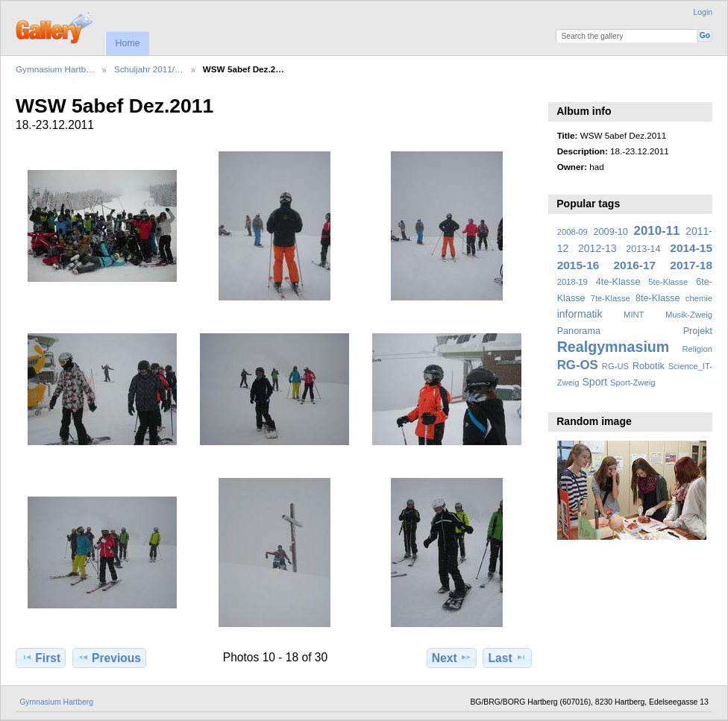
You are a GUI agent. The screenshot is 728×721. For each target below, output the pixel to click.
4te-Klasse (618, 282)
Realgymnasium (614, 347)
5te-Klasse (668, 282)
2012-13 (597, 248)
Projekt (698, 331)
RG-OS (578, 365)
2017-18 (691, 265)
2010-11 (657, 231)
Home (127, 43)
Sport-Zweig (633, 382)
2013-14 (643, 249)
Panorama (579, 331)
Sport (595, 382)
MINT (634, 315)
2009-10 (611, 232)
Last (508, 658)
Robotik (649, 366)
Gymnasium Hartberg (56, 702)
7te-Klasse (611, 298)
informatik (580, 314)
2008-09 (572, 232)
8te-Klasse (658, 298)
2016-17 (635, 265)
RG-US (615, 366)
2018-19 (572, 282)
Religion (697, 349)
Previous (109, 658)
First (41, 658)
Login (703, 12)
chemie (699, 298)
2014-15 (691, 248)
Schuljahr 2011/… (149, 69)
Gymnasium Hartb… (55, 69)
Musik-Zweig (689, 315)
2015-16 (578, 265)
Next (452, 658)
